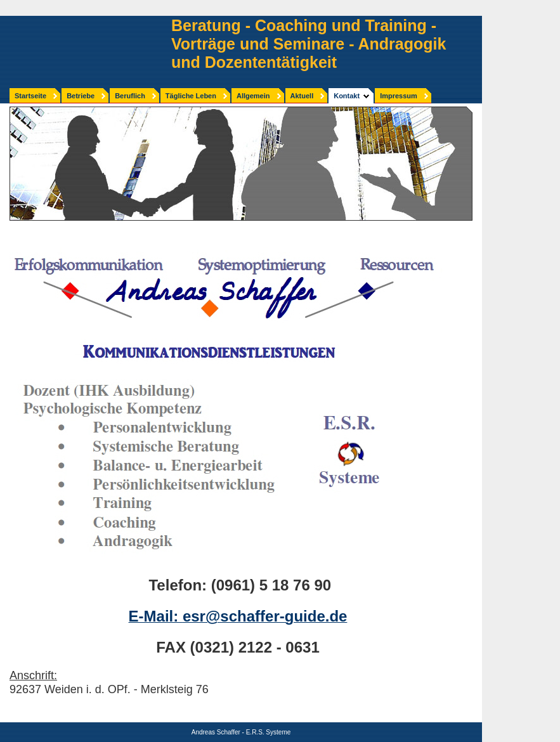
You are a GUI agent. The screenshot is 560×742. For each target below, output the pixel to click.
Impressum (399, 96)
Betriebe (81, 96)
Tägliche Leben (191, 96)
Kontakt (347, 96)
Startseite (30, 96)
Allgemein (253, 96)
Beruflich (130, 96)
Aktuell (302, 96)
